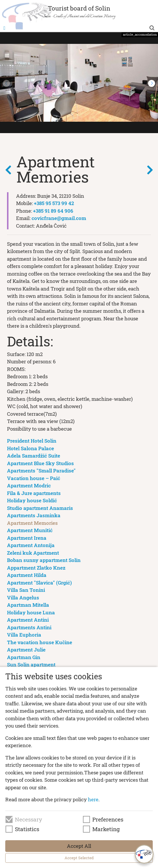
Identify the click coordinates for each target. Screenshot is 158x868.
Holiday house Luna (31, 612)
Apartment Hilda (27, 575)
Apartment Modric (29, 485)
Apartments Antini (29, 627)
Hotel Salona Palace (31, 448)
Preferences (108, 819)
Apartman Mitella (28, 605)
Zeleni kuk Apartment (33, 553)
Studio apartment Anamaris (40, 508)
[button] (152, 83)
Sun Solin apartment (31, 665)
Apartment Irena (27, 538)
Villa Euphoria (24, 635)
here (93, 799)
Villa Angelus (23, 598)
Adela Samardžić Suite (34, 456)
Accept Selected (79, 858)
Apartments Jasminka (34, 515)
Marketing (106, 829)
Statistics (27, 829)
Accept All (79, 846)
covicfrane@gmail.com (59, 218)
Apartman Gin (24, 657)
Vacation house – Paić (34, 478)
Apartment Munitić (30, 530)
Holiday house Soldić (32, 500)
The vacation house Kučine (40, 642)
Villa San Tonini (26, 590)
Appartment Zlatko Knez (36, 568)
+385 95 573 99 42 (54, 203)
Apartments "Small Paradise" (41, 471)
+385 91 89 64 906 (53, 211)
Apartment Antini (28, 620)
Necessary (28, 819)
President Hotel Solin (32, 441)
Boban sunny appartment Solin (44, 560)
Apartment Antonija (31, 545)
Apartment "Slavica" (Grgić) (39, 583)
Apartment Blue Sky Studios (40, 463)
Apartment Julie (26, 650)
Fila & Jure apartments (34, 493)
